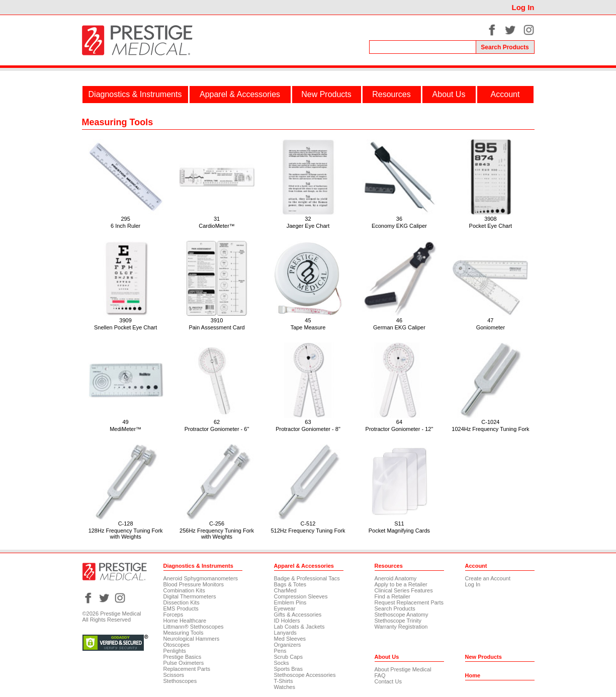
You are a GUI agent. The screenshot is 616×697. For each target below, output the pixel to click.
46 (399, 320)
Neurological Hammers (192, 639)
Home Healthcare (185, 621)
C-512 (308, 524)
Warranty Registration (401, 627)
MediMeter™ (125, 429)
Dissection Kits (182, 602)
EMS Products (181, 608)
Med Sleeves (290, 639)
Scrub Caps (288, 657)
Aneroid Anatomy (396, 578)
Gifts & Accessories (298, 615)
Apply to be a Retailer (401, 584)
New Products (326, 94)
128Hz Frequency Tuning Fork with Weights (126, 534)
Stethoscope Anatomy (402, 615)
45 (308, 320)
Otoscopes (177, 645)
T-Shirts (284, 681)
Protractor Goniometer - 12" (400, 429)
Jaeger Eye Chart (308, 226)
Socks (282, 663)
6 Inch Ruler (125, 226)
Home (473, 675)
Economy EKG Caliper (399, 226)
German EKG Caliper (399, 327)
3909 (125, 320)
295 (125, 219)
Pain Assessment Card (216, 327)
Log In (523, 7)
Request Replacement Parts (409, 602)
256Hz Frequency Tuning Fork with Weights (217, 534)
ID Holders (287, 621)
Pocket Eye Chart (491, 226)
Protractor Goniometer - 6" (217, 429)
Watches (285, 687)
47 (490, 320)
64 (399, 422)
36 (399, 219)
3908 (490, 219)
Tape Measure (308, 327)
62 (217, 422)
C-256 (217, 524)
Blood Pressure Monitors (194, 584)
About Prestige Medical (403, 669)
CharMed (285, 590)
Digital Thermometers (190, 596)
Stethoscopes (180, 681)
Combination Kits (184, 590)
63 (308, 422)
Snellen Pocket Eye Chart (125, 327)
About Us (449, 94)
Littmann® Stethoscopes (194, 627)
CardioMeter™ (217, 226)
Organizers (288, 645)
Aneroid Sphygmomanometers (201, 578)
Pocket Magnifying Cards (399, 531)
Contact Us (388, 681)
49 (125, 422)
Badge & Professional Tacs (307, 578)
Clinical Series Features (404, 590)
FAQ (380, 675)
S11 (399, 524)
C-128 (126, 524)
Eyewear (285, 608)
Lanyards (285, 633)
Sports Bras (288, 669)
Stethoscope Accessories (305, 675)
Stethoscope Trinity (398, 621)
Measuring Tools (184, 633)
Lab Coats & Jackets (299, 627)
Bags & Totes (290, 584)
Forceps (173, 615)
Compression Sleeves (301, 596)
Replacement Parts (187, 669)
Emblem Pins (290, 602)
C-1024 (490, 422)
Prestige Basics (183, 657)
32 (308, 219)
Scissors (174, 675)
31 (217, 219)
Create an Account (488, 578)
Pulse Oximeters (184, 663)
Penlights (175, 651)
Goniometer (491, 327)
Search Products (395, 608)
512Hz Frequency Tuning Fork (308, 531)
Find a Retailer (393, 596)
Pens (280, 651)
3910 (217, 320)
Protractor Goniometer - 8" (308, 429)
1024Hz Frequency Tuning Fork (490, 429)
